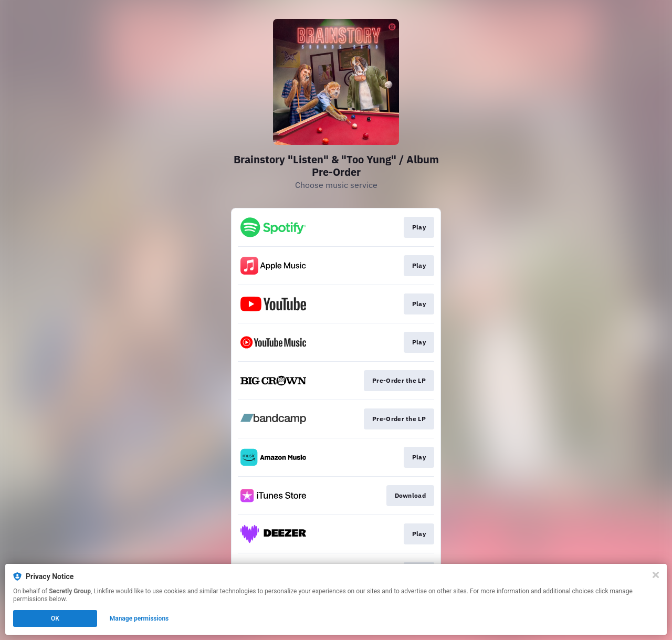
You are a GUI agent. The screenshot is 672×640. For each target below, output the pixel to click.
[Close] (656, 575)
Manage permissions (139, 618)
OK (55, 618)
